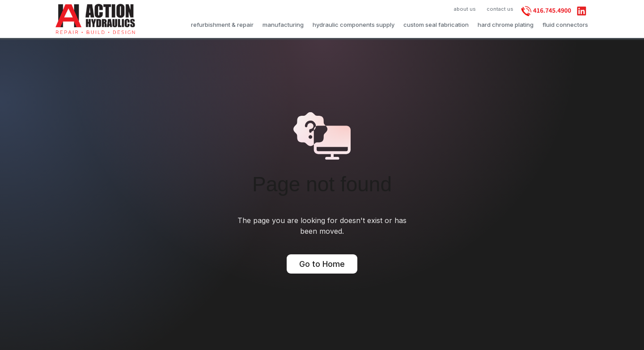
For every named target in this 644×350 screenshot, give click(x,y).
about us (465, 9)
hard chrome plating (506, 24)
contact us (500, 9)
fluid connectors (565, 24)
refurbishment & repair (222, 24)
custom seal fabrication (436, 24)
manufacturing (283, 24)
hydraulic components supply (354, 24)
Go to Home (322, 264)
